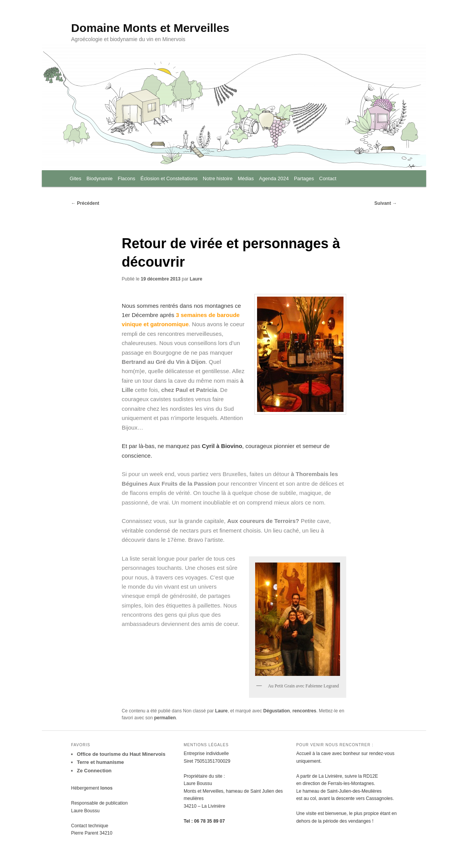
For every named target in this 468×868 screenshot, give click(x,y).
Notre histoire (218, 178)
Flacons (126, 178)
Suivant (386, 203)
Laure (196, 279)
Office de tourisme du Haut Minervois (121, 754)
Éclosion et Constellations (169, 178)
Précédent (85, 203)
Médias (246, 178)
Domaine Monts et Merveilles (150, 28)
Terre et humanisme (100, 762)
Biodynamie (100, 178)
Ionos (106, 788)
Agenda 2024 (274, 178)
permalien (165, 718)
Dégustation (276, 711)
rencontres (304, 711)
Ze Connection (94, 771)
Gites (75, 178)
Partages (304, 178)
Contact (328, 178)
